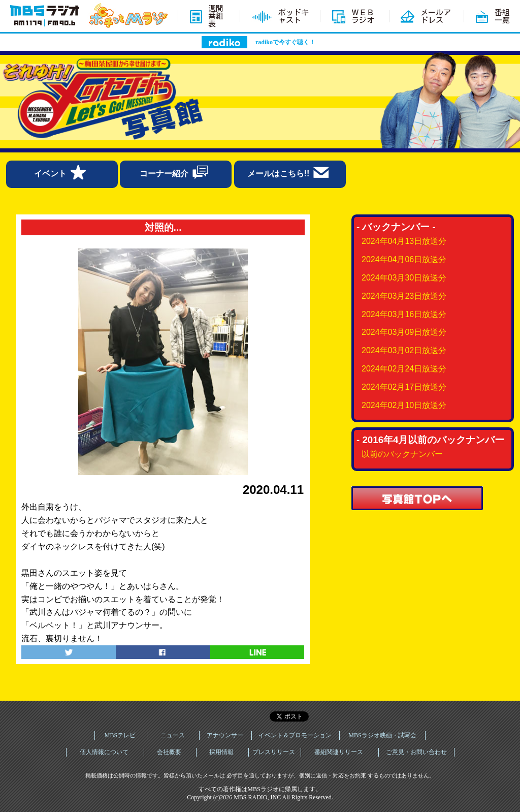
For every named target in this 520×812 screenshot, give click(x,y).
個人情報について (104, 752)
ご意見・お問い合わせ (416, 752)
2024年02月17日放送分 (404, 387)
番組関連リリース (339, 752)
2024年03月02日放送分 (404, 350)
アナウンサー (225, 735)
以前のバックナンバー (402, 454)
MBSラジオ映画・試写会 (382, 735)
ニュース (173, 735)
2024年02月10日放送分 (404, 405)
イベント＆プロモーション (295, 735)
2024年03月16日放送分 (404, 314)
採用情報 (221, 752)
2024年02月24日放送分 (404, 369)
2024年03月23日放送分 (404, 296)
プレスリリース (274, 752)
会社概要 (169, 752)
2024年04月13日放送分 (404, 241)
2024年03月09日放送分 (404, 332)
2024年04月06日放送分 (404, 259)
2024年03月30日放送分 (404, 278)
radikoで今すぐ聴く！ (285, 42)
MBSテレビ (120, 735)
